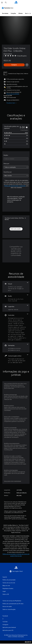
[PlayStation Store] (8, 8)
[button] (13, 94)
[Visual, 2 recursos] (16, 287)
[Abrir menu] (2, 3)
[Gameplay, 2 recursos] (16, 347)
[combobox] (16, 159)
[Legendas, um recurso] (16, 308)
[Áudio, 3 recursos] (16, 298)
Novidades (5, 13)
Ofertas (21, 13)
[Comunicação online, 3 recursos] (16, 359)
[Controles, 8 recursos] (16, 327)
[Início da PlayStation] (16, 3)
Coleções (13, 13)
